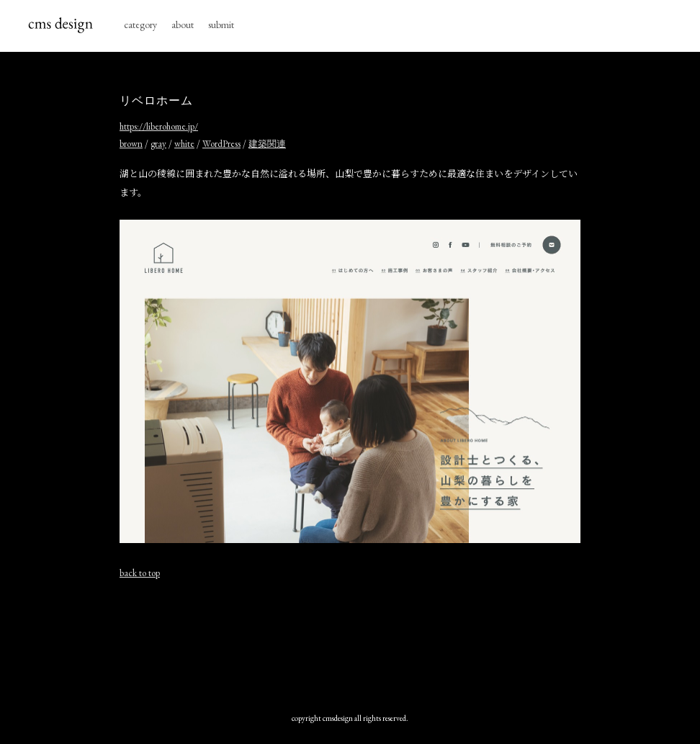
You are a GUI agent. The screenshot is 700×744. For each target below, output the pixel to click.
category (140, 24)
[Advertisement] (382, 642)
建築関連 (267, 144)
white (184, 144)
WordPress (221, 144)
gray (158, 144)
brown (131, 144)
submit (221, 24)
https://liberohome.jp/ (159, 126)
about (183, 24)
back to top (140, 573)
